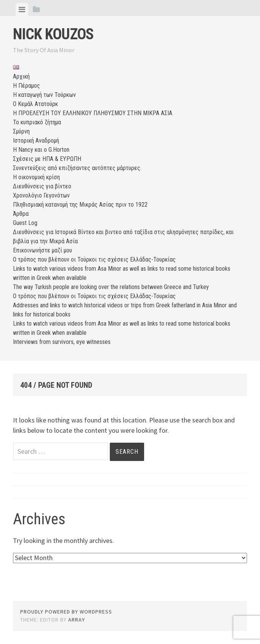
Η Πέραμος (26, 86)
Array (77, 620)
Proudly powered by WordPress (66, 612)
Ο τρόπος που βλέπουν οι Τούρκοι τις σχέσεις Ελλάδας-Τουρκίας (94, 259)
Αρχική (21, 76)
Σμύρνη (21, 131)
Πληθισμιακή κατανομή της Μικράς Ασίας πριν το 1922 (80, 205)
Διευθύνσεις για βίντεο (42, 186)
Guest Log (25, 223)
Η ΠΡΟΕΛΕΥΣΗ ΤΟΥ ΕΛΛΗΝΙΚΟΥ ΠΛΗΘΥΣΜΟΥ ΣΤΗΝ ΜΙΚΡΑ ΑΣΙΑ (93, 113)
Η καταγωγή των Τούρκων (44, 95)
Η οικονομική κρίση (36, 177)
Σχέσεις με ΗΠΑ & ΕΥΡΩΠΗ (47, 159)
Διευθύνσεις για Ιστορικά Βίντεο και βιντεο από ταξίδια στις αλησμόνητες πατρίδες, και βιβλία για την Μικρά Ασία (123, 237)
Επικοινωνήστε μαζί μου (43, 250)
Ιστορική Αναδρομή (36, 141)
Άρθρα (21, 214)
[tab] (22, 10)
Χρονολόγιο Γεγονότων (41, 195)
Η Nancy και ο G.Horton (41, 150)
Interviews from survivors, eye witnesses (62, 342)
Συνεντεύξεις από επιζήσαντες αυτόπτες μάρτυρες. (77, 168)
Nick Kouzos (53, 34)
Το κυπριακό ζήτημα (37, 122)
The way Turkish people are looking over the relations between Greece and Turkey (111, 287)
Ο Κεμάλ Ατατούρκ (35, 104)
